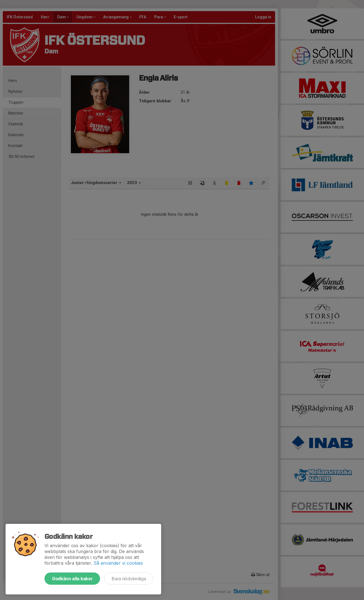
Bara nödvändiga (129, 579)
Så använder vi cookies (118, 563)
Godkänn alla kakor (72, 579)
